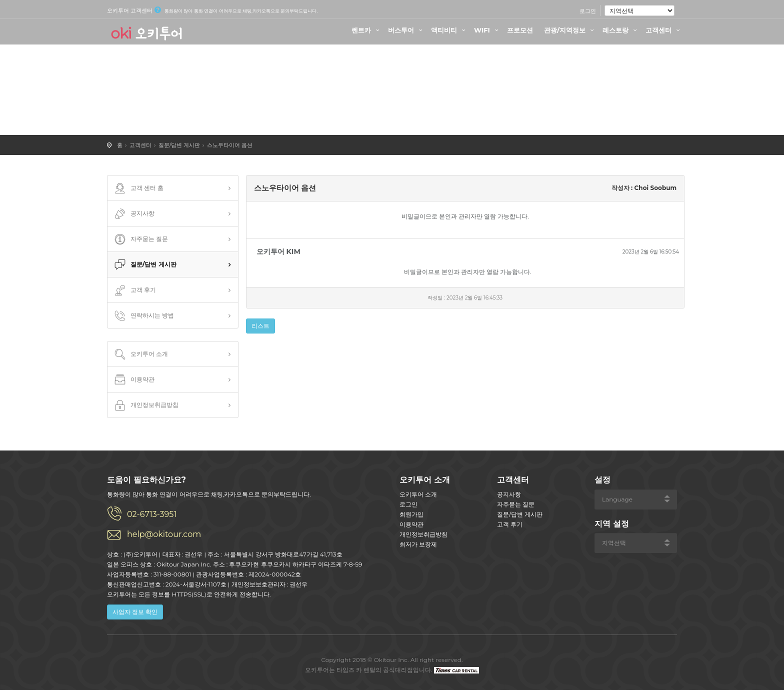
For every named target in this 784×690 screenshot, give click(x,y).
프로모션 (520, 30)
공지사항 (133, 214)
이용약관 (133, 380)
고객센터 (664, 30)
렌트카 (367, 30)
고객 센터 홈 (138, 188)
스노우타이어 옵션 (230, 145)
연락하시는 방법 (143, 316)
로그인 (588, 11)
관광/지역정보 (570, 30)
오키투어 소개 (140, 354)
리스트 (260, 326)
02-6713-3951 (152, 514)
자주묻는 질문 (140, 239)
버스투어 (406, 30)
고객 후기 (134, 290)
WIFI (487, 30)
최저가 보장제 (418, 544)
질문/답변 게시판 (179, 145)
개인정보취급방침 (145, 405)
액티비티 (449, 30)
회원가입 (411, 514)
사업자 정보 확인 (135, 612)
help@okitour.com (164, 534)
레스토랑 (621, 30)
